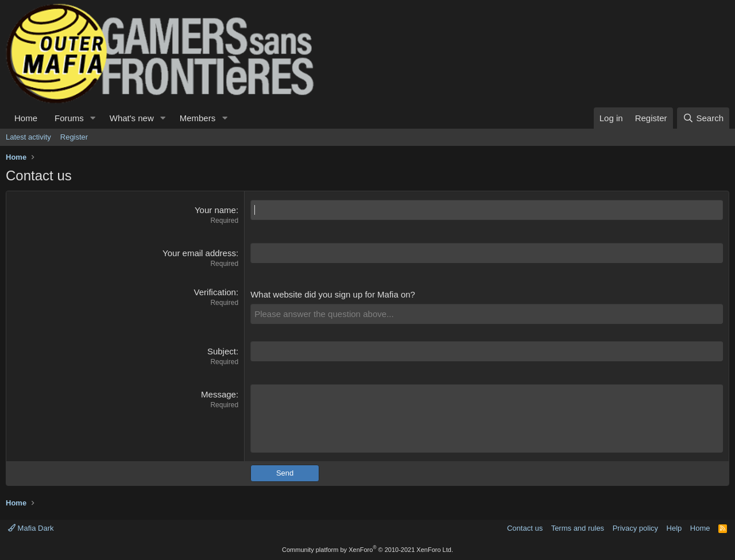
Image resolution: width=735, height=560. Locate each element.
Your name (215, 210)
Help (674, 528)
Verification (215, 292)
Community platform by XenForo (367, 550)
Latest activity (28, 137)
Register (74, 137)
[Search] (703, 118)
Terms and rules (578, 528)
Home (26, 118)
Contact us (525, 528)
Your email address (199, 253)
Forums (69, 118)
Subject (222, 351)
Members (198, 118)
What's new (132, 118)
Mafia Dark (31, 528)
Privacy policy (635, 528)
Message (218, 394)
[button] (93, 118)
